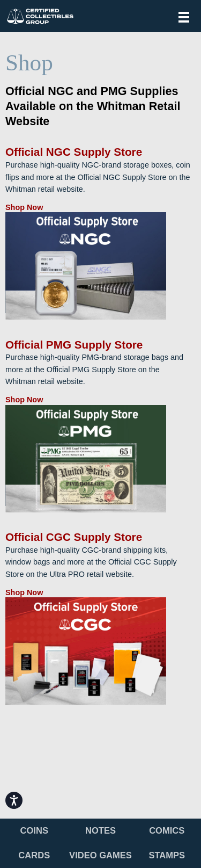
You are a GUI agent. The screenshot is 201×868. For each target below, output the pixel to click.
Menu (184, 17)
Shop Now (24, 207)
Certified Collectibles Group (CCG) (40, 16)
